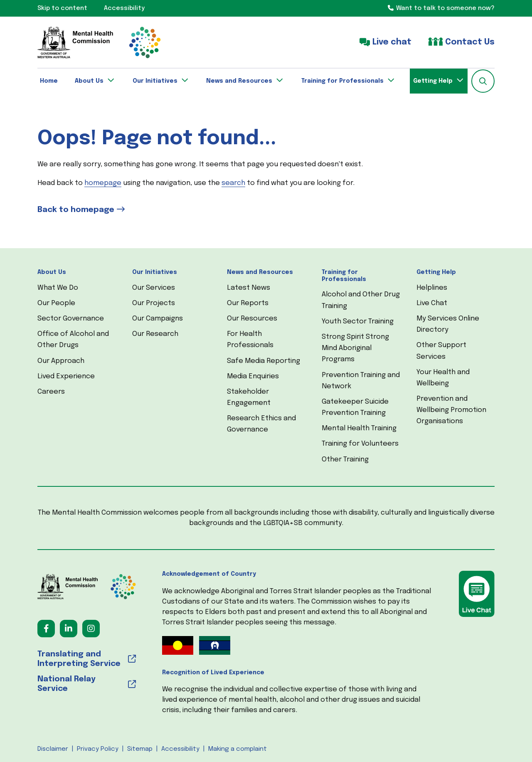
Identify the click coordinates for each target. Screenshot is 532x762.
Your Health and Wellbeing (443, 378)
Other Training (345, 460)
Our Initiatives (155, 272)
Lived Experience (66, 376)
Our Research (155, 334)
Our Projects (154, 303)
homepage (103, 183)
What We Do (58, 288)
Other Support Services (441, 351)
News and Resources (260, 272)
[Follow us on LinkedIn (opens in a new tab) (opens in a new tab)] (69, 629)
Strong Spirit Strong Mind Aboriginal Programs (355, 348)
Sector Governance (71, 319)
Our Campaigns (158, 319)
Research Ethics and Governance (261, 424)
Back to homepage (76, 210)
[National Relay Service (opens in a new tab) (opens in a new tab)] (87, 684)
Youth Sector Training (358, 322)
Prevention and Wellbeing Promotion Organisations (451, 410)
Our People (56, 303)
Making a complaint (238, 749)
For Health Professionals (250, 340)
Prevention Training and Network (361, 381)
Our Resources (252, 319)
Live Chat (432, 303)
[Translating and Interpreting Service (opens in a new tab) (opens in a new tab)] (87, 659)
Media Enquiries (253, 376)
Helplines (432, 288)
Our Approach (61, 361)
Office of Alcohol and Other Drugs (73, 340)
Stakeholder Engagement (249, 397)
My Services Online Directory (448, 324)
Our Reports (248, 303)
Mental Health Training (359, 428)
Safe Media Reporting (264, 361)
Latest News (249, 288)
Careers (51, 392)
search (233, 183)
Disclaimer (53, 749)
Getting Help (436, 272)
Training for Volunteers (360, 444)
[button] (483, 81)
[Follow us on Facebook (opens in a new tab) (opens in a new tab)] (46, 629)
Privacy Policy (98, 749)
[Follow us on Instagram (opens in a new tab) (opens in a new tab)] (91, 629)
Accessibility (180, 749)
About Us (52, 272)
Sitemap (140, 749)
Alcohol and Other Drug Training (361, 300)
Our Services (154, 288)
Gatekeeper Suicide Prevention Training (355, 407)
